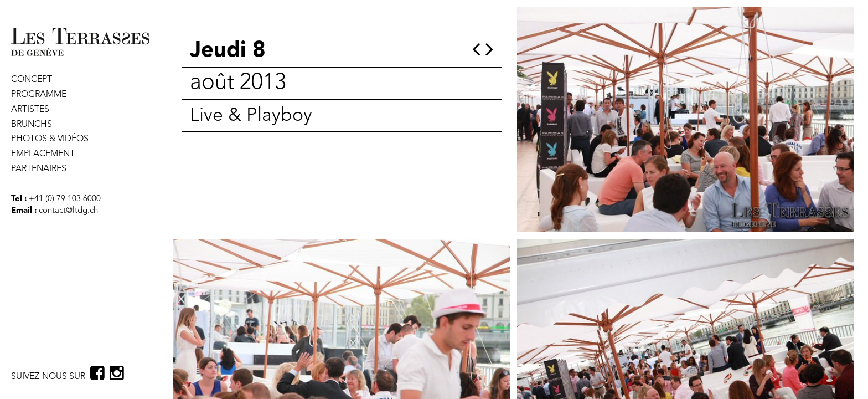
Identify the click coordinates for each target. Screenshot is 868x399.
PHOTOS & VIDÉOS (50, 139)
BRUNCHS (32, 125)
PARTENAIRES (39, 169)
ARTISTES (30, 110)
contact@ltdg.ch (68, 211)
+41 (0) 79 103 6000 (64, 199)
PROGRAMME (39, 95)
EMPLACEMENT (43, 154)
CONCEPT (32, 80)
